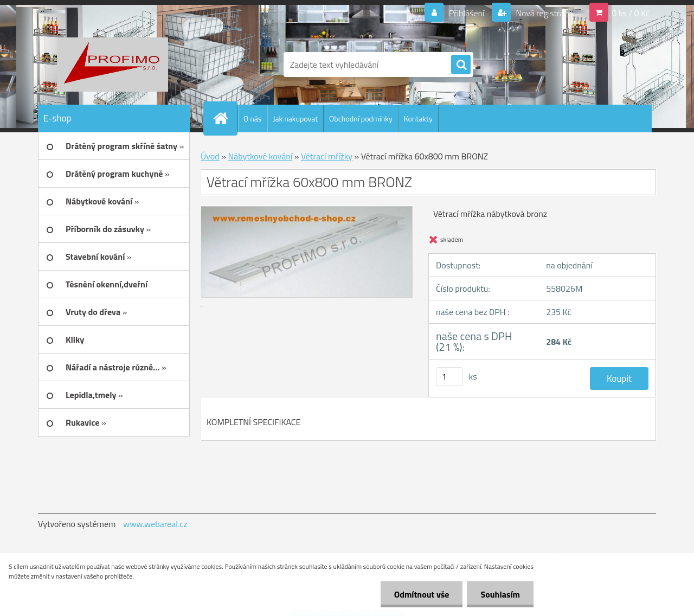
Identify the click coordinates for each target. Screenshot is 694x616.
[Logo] (113, 65)
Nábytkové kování (260, 156)
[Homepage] (225, 118)
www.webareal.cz (155, 524)
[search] (461, 65)
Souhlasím (500, 594)
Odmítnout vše (422, 594)
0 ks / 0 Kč (631, 13)
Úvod (210, 156)
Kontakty (418, 118)
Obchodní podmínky (361, 118)
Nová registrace (543, 13)
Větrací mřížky (327, 156)
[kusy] (449, 377)
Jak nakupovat (295, 118)
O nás (252, 118)
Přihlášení (467, 13)
